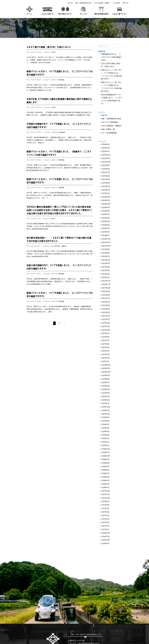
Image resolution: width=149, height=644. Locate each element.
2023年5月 (105, 243)
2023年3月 (105, 249)
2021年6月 (105, 317)
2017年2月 (105, 483)
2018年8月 (105, 425)
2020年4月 (105, 361)
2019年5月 (105, 396)
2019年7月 (105, 390)
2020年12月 (106, 336)
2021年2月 (105, 329)
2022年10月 (106, 265)
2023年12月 (106, 221)
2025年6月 (105, 163)
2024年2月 (105, 214)
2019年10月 (105, 380)
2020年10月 (106, 342)
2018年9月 (105, 422)
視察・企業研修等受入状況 (83, 3)
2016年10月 (105, 495)
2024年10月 (106, 189)
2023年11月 (105, 224)
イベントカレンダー (119, 629)
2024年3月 (105, 211)
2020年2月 (105, 368)
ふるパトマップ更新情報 (58, 79)
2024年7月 (105, 198)
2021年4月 (105, 323)
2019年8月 (105, 387)
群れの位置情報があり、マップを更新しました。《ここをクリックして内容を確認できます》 (111, 93)
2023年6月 (105, 240)
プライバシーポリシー (130, 632)
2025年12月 (106, 144)
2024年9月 (105, 192)
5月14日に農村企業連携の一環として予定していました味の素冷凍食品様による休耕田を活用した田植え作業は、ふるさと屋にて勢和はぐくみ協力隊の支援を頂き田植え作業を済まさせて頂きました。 (59, 208)
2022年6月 (105, 278)
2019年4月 (105, 400)
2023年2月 (105, 253)
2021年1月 (105, 333)
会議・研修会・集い (108, 120)
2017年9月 (105, 460)
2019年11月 (105, 377)
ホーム (26, 629)
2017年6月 (105, 470)
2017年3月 (105, 479)
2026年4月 (105, 135)
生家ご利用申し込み (86, 629)
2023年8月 (105, 234)
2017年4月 (105, 476)
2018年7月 (105, 428)
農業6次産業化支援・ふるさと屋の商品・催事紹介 (80, 632)
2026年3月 (105, 138)
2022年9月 (105, 269)
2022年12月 (106, 259)
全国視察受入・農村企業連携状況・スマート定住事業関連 (41, 632)
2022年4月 (105, 285)
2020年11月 (105, 339)
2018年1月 (105, 447)
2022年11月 (105, 262)
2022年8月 (105, 272)
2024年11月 (105, 186)
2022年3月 (105, 288)
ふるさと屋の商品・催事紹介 (102, 3)
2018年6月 (105, 431)
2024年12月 (106, 182)
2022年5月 (105, 281)
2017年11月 (105, 454)
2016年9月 (105, 499)
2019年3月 (105, 403)
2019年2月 (105, 406)
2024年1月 (105, 218)
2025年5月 (105, 166)
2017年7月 (105, 467)
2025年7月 (105, 160)
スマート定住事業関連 (108, 123)
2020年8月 (105, 348)
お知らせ (70, 3)
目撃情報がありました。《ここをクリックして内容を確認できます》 (111, 57)
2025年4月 (105, 170)
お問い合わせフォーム (85, 608)
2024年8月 (105, 195)
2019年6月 (105, 393)
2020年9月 (105, 345)
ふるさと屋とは (36, 629)
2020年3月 (105, 364)
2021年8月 (105, 310)
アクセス (98, 629)
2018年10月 (105, 419)
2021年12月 (105, 297)
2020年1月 (105, 371)
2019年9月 (105, 384)
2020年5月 (105, 358)
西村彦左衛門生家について (68, 629)
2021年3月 (105, 326)
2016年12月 (105, 489)
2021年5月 (105, 320)
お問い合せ (126, 3)
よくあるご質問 (105, 632)
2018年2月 (105, 444)
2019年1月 (105, 409)
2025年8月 (105, 157)
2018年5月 (105, 435)
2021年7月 (105, 313)
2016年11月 (105, 492)
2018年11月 (105, 416)
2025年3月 (105, 173)
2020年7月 (105, 352)
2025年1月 (105, 179)
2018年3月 (105, 441)
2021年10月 (105, 304)
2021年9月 (105, 307)
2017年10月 (105, 457)
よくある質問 (116, 3)
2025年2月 (105, 176)
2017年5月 (105, 473)
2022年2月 (105, 291)
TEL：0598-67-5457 (76, 601)
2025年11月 (105, 147)
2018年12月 (105, 412)
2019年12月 (105, 374)
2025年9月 (105, 154)
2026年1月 (105, 141)
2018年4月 (105, 438)
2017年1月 (105, 486)
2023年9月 (105, 230)
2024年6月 (105, 202)
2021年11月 (105, 301)
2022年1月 (105, 294)
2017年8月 (105, 463)
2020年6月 (105, 355)
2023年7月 (105, 237)
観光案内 (107, 629)
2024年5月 (105, 205)
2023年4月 (105, 246)
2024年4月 (105, 208)
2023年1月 (105, 256)
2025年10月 (106, 151)
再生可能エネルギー (50, 629)
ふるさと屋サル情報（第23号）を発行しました (49, 47)
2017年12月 (105, 451)
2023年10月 (106, 227)
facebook (53, 610)
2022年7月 (105, 275)
